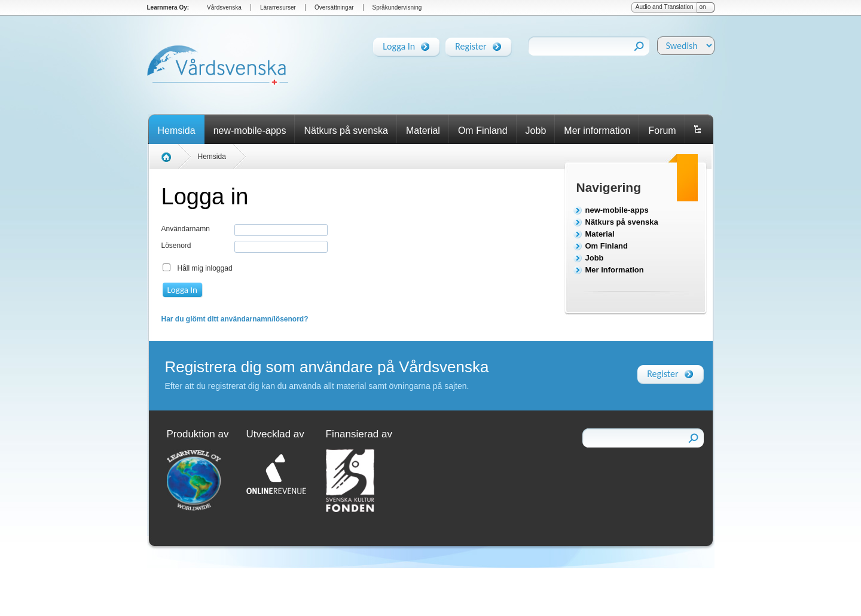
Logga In (399, 44)
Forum (662, 131)
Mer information (597, 131)
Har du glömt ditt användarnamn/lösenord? (235, 319)
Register (471, 44)
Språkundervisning (397, 7)
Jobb (536, 131)
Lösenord (176, 246)
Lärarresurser (278, 7)
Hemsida (177, 131)
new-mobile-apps (250, 131)
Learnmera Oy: (168, 7)
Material (423, 131)
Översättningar (334, 7)
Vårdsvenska (224, 7)
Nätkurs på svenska (346, 131)
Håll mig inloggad (205, 268)
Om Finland (483, 131)
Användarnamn (186, 229)
